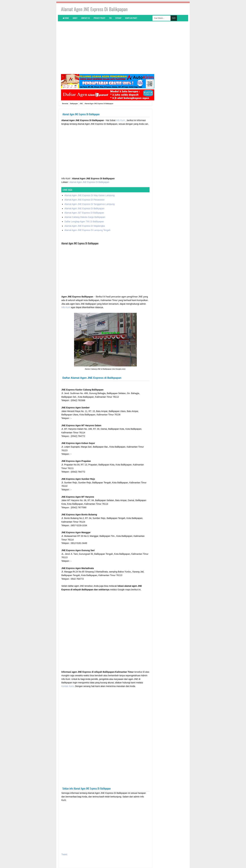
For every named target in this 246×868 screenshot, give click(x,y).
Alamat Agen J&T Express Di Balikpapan (84, 213)
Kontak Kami (68, 686)
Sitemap (118, 18)
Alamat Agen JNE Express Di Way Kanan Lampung (90, 195)
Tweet (64, 854)
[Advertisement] (123, 47)
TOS (110, 18)
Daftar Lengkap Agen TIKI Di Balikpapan (84, 222)
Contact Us (86, 18)
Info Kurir (121, 120)
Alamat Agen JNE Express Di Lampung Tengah (87, 230)
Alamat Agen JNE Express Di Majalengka (85, 226)
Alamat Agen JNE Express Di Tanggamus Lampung (90, 204)
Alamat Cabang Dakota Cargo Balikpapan (85, 217)
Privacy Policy (99, 18)
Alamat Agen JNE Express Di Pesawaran (84, 200)
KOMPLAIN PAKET (131, 18)
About (75, 18)
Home (66, 18)
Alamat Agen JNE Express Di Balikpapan (89, 182)
